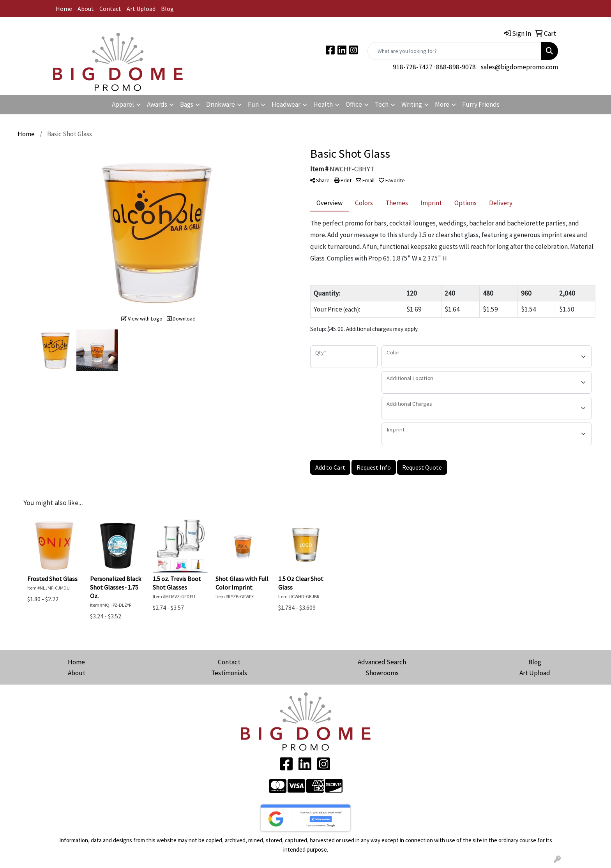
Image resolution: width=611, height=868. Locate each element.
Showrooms (382, 673)
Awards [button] (157, 104)
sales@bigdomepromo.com (519, 67)
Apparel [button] (123, 104)
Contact (110, 9)
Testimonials (229, 673)
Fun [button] (253, 104)
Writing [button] (412, 104)
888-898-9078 (456, 67)
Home (64, 9)
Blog (167, 9)
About (86, 9)
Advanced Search (382, 662)
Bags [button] (187, 104)
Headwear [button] (286, 104)
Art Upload (141, 9)
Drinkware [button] (221, 104)
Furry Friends (481, 104)
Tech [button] (382, 104)
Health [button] (323, 104)
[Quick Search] (455, 51)
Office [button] (354, 104)
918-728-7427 (413, 67)
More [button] (442, 104)
